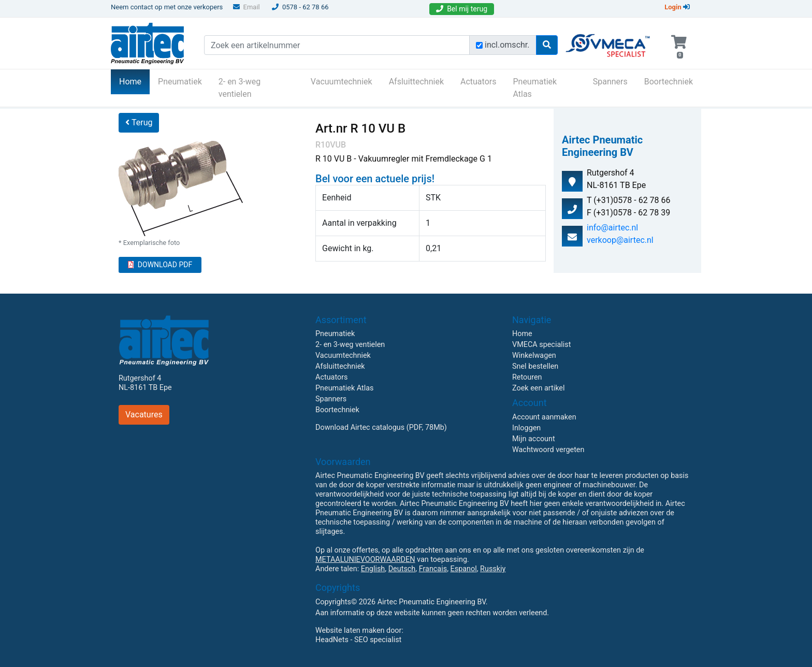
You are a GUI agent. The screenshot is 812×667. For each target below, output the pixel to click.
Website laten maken (350, 630)
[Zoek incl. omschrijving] (479, 45)
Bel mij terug (462, 9)
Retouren (527, 377)
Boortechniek (669, 82)
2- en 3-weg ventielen (240, 88)
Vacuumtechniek (342, 82)
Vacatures (144, 415)
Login (677, 7)
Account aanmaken (544, 417)
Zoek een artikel (539, 388)
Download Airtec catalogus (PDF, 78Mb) (381, 427)
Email (247, 7)
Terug (139, 122)
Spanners (610, 82)
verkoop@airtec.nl (620, 240)
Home (134, 81)
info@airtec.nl (612, 228)
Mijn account (534, 439)
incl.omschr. (507, 45)
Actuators (478, 82)
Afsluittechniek (416, 82)
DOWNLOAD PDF (160, 265)
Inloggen (526, 428)
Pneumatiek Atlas (535, 88)
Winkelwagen (534, 356)
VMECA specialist (541, 345)
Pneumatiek (180, 82)
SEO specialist (378, 640)
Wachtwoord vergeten (548, 450)
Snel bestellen (535, 366)
